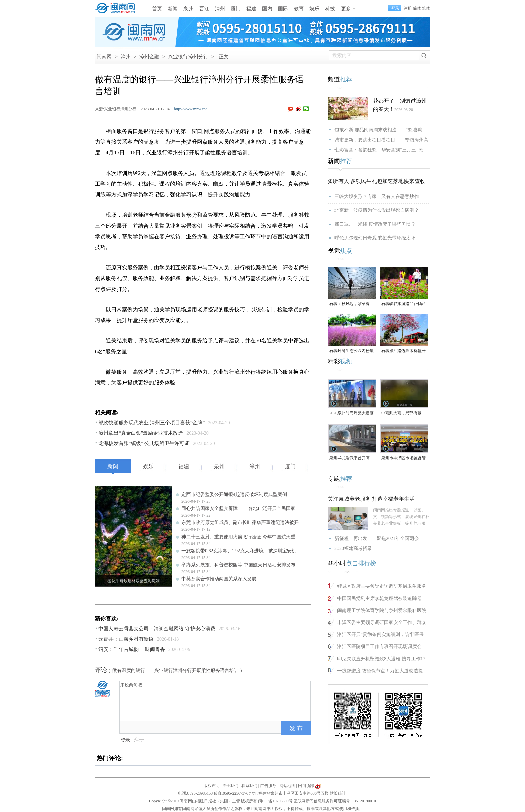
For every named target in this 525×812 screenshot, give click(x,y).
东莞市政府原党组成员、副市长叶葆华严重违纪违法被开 (240, 523)
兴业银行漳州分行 (188, 57)
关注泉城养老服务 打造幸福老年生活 (371, 499)
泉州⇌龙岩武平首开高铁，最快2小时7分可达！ (352, 459)
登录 (125, 740)
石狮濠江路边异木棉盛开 (403, 351)
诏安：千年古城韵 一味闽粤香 (132, 649)
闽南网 (104, 57)
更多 (346, 9)
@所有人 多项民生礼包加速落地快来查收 (377, 181)
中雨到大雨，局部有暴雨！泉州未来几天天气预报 (403, 413)
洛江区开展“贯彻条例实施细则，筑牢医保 (380, 635)
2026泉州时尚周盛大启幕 (352, 413)
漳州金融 (149, 57)
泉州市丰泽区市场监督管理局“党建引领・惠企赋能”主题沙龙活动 (403, 459)
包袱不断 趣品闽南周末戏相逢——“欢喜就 (378, 130)
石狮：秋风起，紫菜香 (350, 304)
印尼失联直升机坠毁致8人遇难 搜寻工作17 (381, 659)
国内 (267, 9)
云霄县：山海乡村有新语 (126, 639)
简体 (417, 8)
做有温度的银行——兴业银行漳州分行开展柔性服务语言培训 (175, 670)
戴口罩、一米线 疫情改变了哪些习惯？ (375, 224)
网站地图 (287, 786)
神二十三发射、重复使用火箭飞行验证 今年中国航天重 (238, 537)
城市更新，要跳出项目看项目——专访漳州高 (381, 140)
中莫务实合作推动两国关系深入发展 (219, 579)
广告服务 (268, 786)
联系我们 (249, 786)
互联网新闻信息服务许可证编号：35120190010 (335, 801)
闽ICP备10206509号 (275, 801)
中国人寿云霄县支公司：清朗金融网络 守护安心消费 (157, 629)
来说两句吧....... (216, 700)
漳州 (220, 9)
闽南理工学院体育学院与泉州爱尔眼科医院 (382, 610)
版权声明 (212, 786)
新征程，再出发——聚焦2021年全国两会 (377, 538)
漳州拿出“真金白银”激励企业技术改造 (141, 433)
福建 (251, 9)
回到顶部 (306, 786)
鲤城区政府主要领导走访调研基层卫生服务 (382, 586)
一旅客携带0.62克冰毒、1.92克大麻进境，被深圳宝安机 (239, 551)
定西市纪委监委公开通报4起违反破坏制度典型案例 (234, 494)
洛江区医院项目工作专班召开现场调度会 (379, 647)
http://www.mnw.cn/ (191, 109)
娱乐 (314, 9)
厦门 (236, 9)
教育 (299, 9)
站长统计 (338, 793)
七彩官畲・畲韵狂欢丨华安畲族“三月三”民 (379, 150)
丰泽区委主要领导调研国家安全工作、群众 (382, 622)
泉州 (189, 9)
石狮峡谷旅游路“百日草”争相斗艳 (403, 304)
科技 (330, 9)
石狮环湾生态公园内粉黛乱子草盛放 (352, 351)
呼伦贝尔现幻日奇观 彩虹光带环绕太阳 (375, 238)
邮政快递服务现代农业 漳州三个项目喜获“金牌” (152, 423)
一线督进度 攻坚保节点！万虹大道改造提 (380, 671)
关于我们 (230, 786)
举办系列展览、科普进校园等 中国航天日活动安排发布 (238, 565)
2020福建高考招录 (353, 548)
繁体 (426, 8)
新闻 (173, 9)
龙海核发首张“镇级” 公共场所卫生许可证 (144, 443)
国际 (283, 9)
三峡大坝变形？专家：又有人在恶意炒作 (377, 197)
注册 (408, 8)
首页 (157, 9)
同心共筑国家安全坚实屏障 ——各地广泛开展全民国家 (238, 509)
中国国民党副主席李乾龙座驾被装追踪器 (379, 598)
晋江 (204, 9)
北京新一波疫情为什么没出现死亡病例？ (377, 210)
